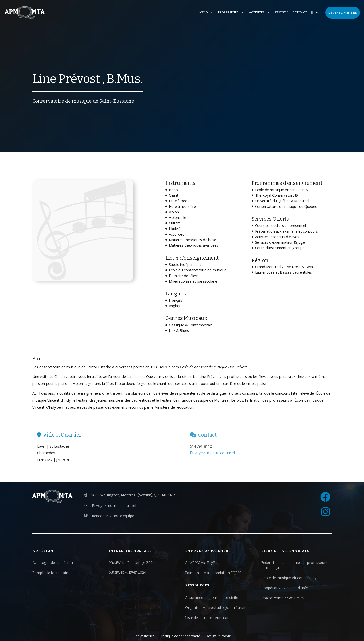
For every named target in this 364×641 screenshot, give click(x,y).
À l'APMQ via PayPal (202, 563)
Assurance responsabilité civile (212, 598)
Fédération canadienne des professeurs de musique (294, 565)
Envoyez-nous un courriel (110, 506)
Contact (300, 13)
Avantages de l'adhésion (53, 563)
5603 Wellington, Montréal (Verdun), (130, 495)
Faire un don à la (213, 573)
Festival (282, 13)
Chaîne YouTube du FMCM (283, 598)
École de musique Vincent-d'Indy (289, 578)
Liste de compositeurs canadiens (213, 618)
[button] (207, 13)
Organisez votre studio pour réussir (215, 608)
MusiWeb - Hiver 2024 (127, 572)
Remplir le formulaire (51, 573)
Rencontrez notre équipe (109, 516)
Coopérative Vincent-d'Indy (285, 588)
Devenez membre (343, 13)
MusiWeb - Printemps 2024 (132, 563)
